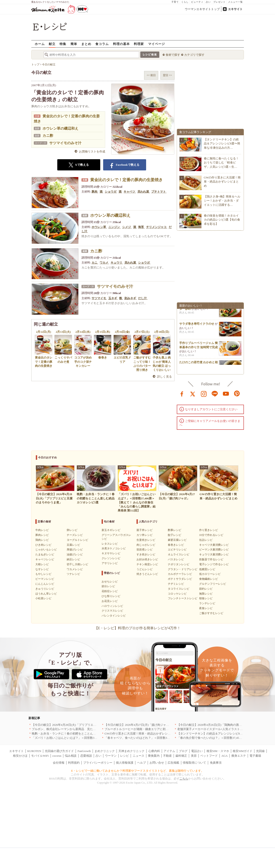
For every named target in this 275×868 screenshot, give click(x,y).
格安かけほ (20, 756)
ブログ (183, 751)
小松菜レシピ (43, 598)
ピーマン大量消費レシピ (214, 550)
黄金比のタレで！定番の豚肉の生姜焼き (126, 180)
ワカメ (104, 263)
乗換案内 (154, 756)
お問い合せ (157, 763)
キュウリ (117, 263)
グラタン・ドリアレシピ (183, 569)
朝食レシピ (206, 598)
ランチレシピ (207, 603)
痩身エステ (239, 756)
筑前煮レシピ (145, 550)
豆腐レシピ (73, 545)
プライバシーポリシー (98, 763)
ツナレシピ (73, 574)
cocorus (57, 756)
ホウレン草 (99, 227)
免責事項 (216, 763)
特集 (63, 44)
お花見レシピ (110, 601)
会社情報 (59, 763)
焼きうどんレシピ (147, 574)
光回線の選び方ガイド (59, 751)
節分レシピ (108, 586)
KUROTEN (34, 751)
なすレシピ (42, 569)
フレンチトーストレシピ (183, 598)
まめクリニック (105, 751)
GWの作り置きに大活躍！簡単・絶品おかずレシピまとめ (222, 182)
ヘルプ (142, 763)
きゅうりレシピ (45, 589)
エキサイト (235, 9)
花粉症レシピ (110, 591)
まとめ (86, 44)
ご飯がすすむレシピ (211, 613)
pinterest (237, 393)
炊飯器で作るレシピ (211, 559)
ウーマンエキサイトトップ (202, 9)
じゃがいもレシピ (46, 550)
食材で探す (173, 55)
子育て (175, 2)
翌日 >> (167, 75)
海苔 (141, 227)
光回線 (260, 751)
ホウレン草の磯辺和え (60, 128)
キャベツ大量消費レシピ (214, 545)
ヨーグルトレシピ (77, 540)
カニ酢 (48, 136)
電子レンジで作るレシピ (214, 564)
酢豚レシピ (175, 530)
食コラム (102, 44)
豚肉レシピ (42, 535)
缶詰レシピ (206, 540)
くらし (185, 2)
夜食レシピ (206, 608)
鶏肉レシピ (42, 540)
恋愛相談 (86, 756)
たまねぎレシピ (45, 554)
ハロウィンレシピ (112, 606)
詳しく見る (165, 377)
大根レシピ (42, 564)
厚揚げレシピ (75, 550)
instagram (204, 393)
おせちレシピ (110, 582)
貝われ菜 (144, 192)
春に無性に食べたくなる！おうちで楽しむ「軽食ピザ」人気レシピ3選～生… (221, 162)
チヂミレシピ (176, 584)
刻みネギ (131, 298)
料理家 (139, 44)
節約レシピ (206, 589)
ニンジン (114, 227)
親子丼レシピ (145, 530)
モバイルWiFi (40, 756)
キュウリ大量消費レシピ (214, 554)
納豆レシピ (73, 559)
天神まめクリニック (131, 751)
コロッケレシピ (177, 594)
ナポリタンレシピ (179, 564)
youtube (226, 393)
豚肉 (95, 192)
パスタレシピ (176, 559)
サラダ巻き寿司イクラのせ (197, 326)
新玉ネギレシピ (111, 530)
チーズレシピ (75, 535)
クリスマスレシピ (112, 611)
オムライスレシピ (179, 554)
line (215, 393)
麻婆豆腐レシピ (177, 540)
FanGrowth (84, 751)
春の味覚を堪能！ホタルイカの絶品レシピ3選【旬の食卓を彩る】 (222, 220)
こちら (184, 779)
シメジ (127, 227)
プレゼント (219, 2)
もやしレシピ (43, 574)
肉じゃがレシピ (146, 545)
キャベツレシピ (45, 559)
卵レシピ (72, 530)
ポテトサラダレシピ (180, 579)
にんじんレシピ (45, 584)
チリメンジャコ (157, 227)
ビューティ (197, 2)
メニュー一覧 (235, 2)
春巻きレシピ (176, 545)
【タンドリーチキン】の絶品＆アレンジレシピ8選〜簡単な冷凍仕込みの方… (222, 143)
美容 (194, 756)
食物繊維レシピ (209, 579)
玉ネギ (113, 298)
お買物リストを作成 (92, 151)
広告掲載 (173, 763)
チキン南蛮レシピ (147, 564)
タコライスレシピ (179, 589)
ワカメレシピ (75, 569)
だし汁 (143, 298)
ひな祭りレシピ (111, 596)
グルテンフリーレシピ (213, 584)
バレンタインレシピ (114, 616)
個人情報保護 (125, 763)
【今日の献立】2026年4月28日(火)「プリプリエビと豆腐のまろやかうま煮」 (81, 725)
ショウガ (111, 192)
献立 (52, 44)
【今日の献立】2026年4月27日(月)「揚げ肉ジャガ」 (138, 725)
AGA (224, 756)
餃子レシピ (175, 535)
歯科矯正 (181, 756)
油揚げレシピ (75, 554)
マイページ (157, 44)
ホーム (40, 44)
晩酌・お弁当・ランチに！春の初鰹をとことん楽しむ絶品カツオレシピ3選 (81, 734)
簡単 (74, 44)
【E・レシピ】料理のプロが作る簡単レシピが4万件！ (138, 628)
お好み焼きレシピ (147, 559)
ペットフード (209, 756)
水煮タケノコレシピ (114, 548)
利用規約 (74, 763)
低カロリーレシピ (210, 574)
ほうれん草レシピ (46, 594)
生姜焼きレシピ (146, 540)
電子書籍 (255, 756)
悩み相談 (71, 756)
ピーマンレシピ (45, 579)
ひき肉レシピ (43, 545)
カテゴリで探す (194, 55)
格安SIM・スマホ (218, 751)
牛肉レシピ (42, 530)
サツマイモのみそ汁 (65, 143)
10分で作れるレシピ (211, 535)
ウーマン (111, 756)
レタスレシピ (110, 544)
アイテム (169, 751)
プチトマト (159, 192)
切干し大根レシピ (77, 564)
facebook (182, 393)
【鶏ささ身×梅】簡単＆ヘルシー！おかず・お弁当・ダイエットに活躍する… (222, 201)
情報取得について (194, 763)
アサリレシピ (110, 563)
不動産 (167, 756)
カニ (95, 263)
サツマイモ (99, 298)
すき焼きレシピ (146, 554)
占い (208, 2)
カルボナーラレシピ (180, 574)
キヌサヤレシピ (111, 553)
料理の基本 (121, 44)
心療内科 (154, 751)
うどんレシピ (145, 569)
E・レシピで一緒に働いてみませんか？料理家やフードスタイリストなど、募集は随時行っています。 (137, 771)
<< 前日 (151, 75)
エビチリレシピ (177, 550)
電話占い (197, 751)
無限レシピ (206, 594)
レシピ (125, 756)
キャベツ (130, 192)
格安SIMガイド (243, 751)
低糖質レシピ (207, 569)
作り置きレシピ (209, 530)
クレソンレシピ (111, 558)
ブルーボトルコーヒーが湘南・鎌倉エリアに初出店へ (139, 729)
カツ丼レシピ (145, 535)
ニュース (139, 756)
